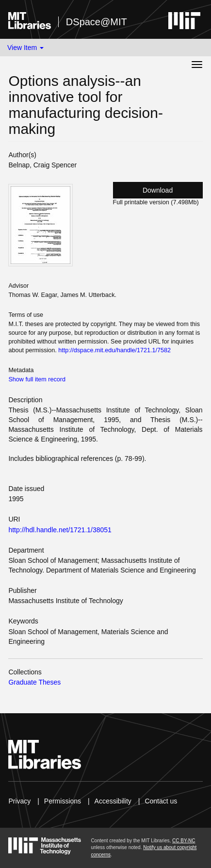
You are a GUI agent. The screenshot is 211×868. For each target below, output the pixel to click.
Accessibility (113, 801)
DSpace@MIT (97, 22)
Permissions (63, 801)
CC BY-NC (184, 841)
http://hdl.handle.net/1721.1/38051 (60, 530)
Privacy (19, 801)
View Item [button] (25, 48)
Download (158, 190)
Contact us (161, 801)
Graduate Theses (34, 682)
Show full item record (37, 379)
